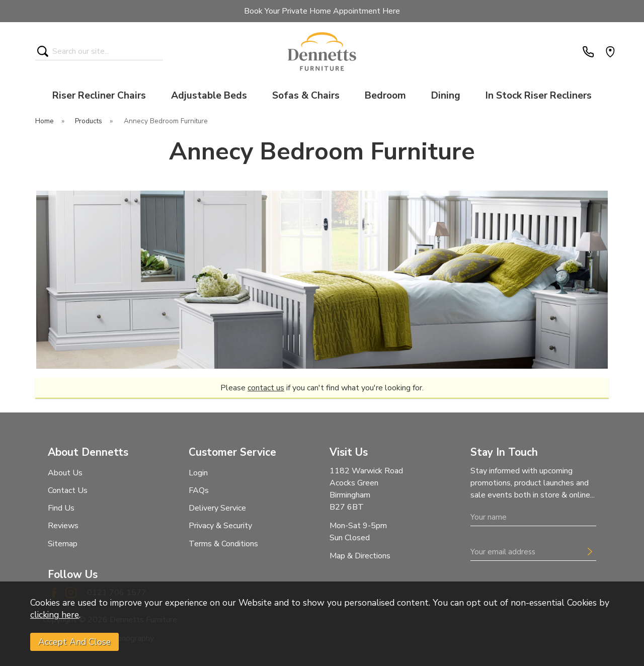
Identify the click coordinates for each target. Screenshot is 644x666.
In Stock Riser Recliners (539, 96)
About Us (65, 473)
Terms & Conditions (223, 544)
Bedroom (385, 96)
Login (198, 473)
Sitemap (63, 544)
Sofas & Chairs (306, 96)
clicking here (55, 615)
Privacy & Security (220, 526)
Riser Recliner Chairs (99, 96)
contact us (266, 388)
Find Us (61, 508)
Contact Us (68, 490)
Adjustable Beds (209, 96)
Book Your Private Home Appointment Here (322, 11)
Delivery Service (217, 508)
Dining (446, 96)
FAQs (199, 490)
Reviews (63, 526)
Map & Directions (360, 556)
